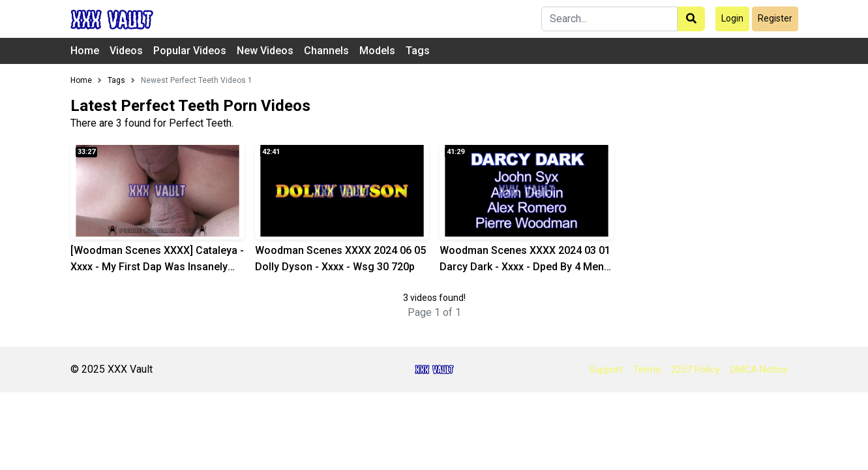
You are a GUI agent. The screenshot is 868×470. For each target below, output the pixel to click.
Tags (418, 51)
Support (606, 369)
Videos (126, 51)
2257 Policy (696, 369)
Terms (647, 369)
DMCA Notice (759, 369)
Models (377, 51)
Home (85, 51)
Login (732, 18)
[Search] (609, 19)
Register (775, 18)
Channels (326, 51)
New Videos (265, 51)
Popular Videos (190, 51)
